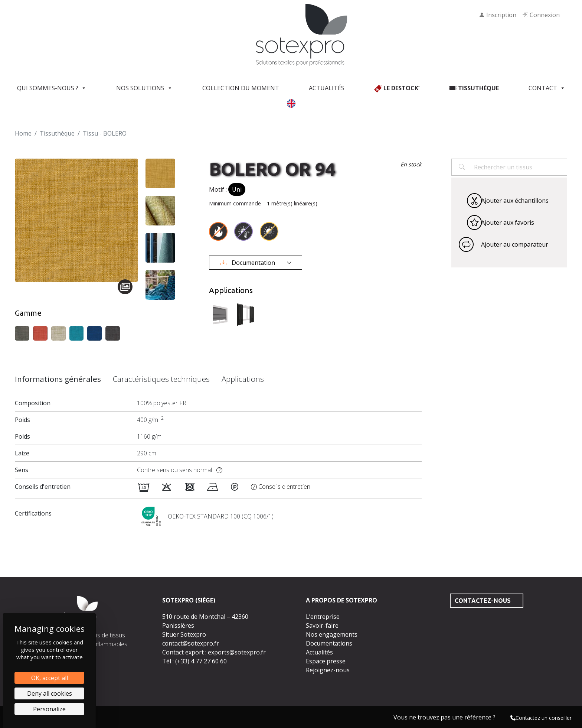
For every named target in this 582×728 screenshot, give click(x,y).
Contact (547, 88)
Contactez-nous (483, 601)
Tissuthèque (57, 133)
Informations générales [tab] (58, 379)
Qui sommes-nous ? (52, 88)
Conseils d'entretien (281, 487)
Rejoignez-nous (328, 670)
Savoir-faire (322, 625)
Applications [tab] (243, 379)
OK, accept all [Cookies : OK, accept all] (50, 678)
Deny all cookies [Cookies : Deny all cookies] (50, 693)
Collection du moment (241, 88)
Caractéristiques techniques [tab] (161, 379)
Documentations (329, 643)
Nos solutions (144, 88)
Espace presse (326, 661)
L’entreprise (323, 617)
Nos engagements (332, 634)
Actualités (327, 88)
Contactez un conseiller (541, 718)
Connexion (541, 15)
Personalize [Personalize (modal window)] (49, 709)
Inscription (498, 15)
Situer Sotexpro (184, 634)
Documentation (249, 263)
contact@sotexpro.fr (191, 643)
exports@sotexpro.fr (237, 652)
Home (23, 133)
